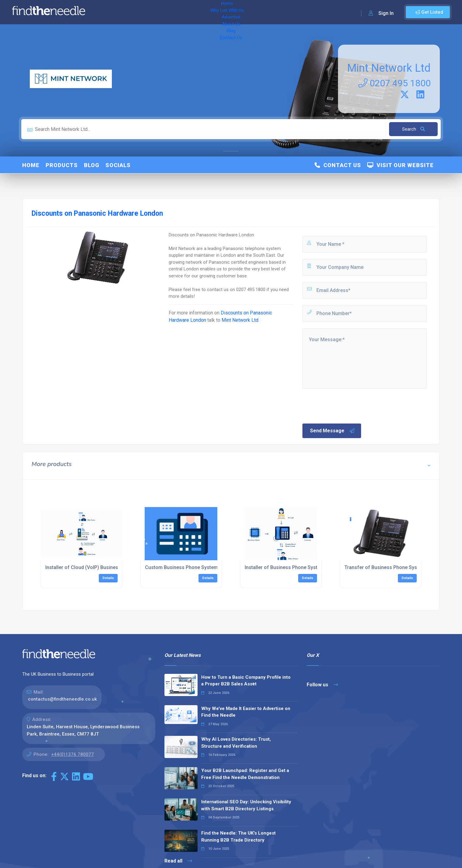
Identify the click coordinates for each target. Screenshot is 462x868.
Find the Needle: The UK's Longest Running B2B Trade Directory (238, 837)
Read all (178, 861)
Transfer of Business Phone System (385, 567)
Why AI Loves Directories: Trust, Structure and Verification (236, 743)
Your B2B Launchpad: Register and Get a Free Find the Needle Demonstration (245, 774)
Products (62, 165)
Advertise (174, 12)
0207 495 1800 (395, 83)
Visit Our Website (400, 165)
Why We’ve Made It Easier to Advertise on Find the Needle (246, 712)
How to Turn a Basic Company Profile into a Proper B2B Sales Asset (246, 681)
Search (414, 129)
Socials (118, 165)
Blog (222, 12)
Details (108, 578)
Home (107, 12)
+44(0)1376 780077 (72, 754)
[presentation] (348, 406)
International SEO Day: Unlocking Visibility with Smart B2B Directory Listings (246, 805)
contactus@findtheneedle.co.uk (62, 699)
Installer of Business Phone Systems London (295, 567)
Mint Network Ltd (389, 68)
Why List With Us (138, 12)
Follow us (322, 685)
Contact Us (245, 12)
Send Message (333, 431)
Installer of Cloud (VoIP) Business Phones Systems (103, 567)
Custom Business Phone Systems (183, 567)
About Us (200, 12)
